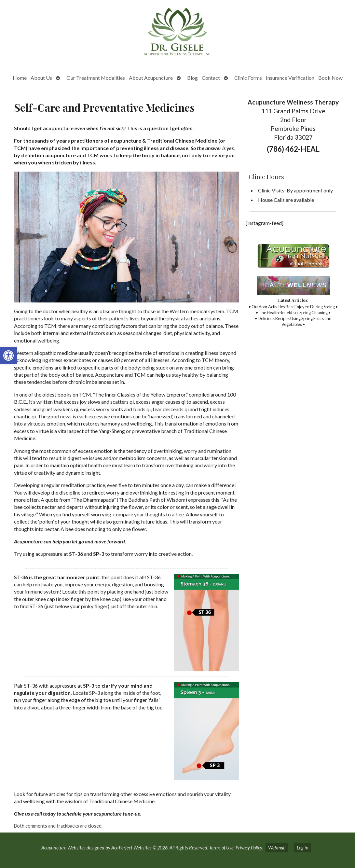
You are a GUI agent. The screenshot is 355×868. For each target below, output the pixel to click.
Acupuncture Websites (63, 848)
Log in (303, 848)
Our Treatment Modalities (96, 78)
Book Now (330, 78)
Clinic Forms (248, 78)
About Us (41, 78)
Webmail (277, 848)
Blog (192, 78)
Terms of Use (221, 848)
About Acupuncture (151, 78)
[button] (8, 356)
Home (20, 78)
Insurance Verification (290, 78)
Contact (211, 78)
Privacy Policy (249, 848)
